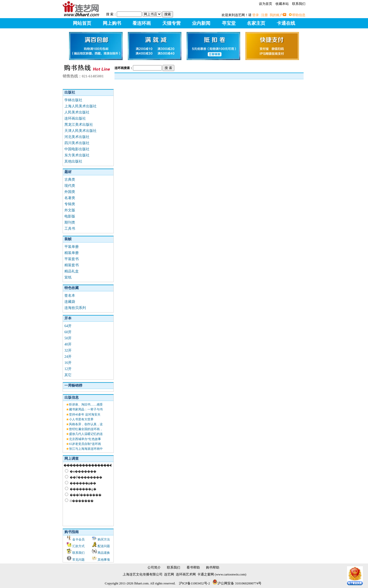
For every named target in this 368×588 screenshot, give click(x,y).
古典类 (70, 180)
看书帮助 (193, 567)
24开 (68, 357)
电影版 (70, 216)
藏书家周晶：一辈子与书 (86, 409)
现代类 (70, 186)
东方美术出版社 (77, 155)
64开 (68, 326)
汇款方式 (78, 546)
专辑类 (70, 204)
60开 (68, 332)
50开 (68, 338)
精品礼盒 (72, 271)
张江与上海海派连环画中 (86, 449)
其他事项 (104, 560)
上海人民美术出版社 (80, 106)
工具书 (70, 229)
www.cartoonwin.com (231, 574)
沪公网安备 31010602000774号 (237, 583)
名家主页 (256, 23)
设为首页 (266, 4)
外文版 (70, 210)
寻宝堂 (229, 23)
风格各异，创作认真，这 (86, 424)
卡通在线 (286, 23)
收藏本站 (282, 4)
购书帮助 (213, 567)
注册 (264, 15)
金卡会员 (78, 539)
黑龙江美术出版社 (79, 125)
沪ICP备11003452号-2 (194, 583)
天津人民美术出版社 (80, 131)
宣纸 (68, 277)
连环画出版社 (75, 118)
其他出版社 (73, 161)
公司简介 (154, 567)
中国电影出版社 (77, 149)
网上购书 (112, 23)
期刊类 (70, 222)
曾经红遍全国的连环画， (86, 429)
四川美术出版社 (77, 143)
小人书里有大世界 (81, 419)
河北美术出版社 (77, 137)
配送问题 (104, 546)
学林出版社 (73, 100)
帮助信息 (299, 15)
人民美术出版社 (77, 112)
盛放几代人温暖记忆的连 (86, 434)
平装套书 (72, 259)
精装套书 (72, 265)
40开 (68, 344)
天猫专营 (171, 23)
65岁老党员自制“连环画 (85, 444)
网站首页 (82, 23)
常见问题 (78, 560)
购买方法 (104, 539)
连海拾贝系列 (75, 308)
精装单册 (72, 253)
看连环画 (142, 23)
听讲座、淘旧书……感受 (86, 405)
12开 (68, 369)
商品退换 (104, 553)
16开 (68, 363)
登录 (256, 15)
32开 (68, 350)
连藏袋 (70, 302)
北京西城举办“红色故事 (85, 439)
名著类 (70, 198)
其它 (68, 375)
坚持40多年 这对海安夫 (85, 414)
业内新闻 (201, 23)
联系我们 (299, 4)
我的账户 (276, 15)
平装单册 (72, 247)
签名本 (70, 296)
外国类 (70, 192)
